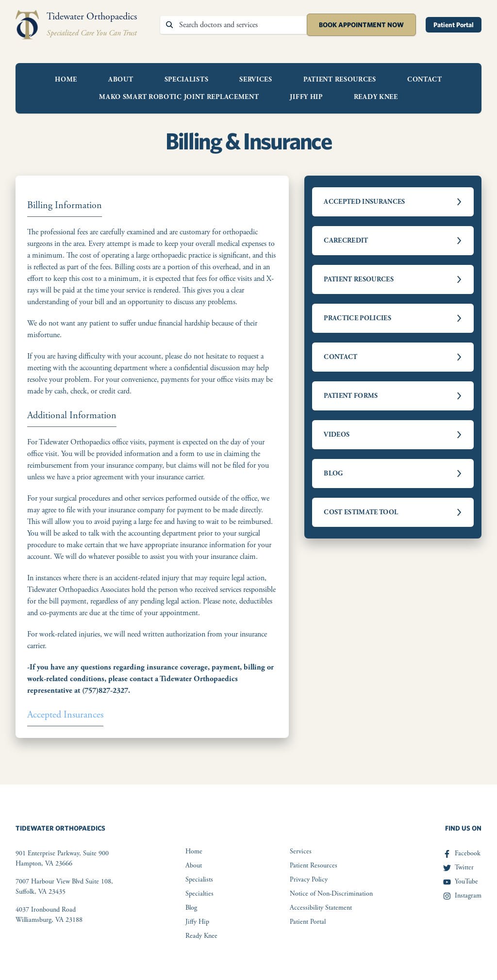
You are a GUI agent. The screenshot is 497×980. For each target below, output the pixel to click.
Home (66, 80)
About (121, 80)
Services (256, 80)
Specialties (199, 894)
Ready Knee (376, 97)
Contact (425, 80)
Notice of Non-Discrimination (331, 894)
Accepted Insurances (65, 715)
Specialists (187, 80)
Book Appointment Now (361, 25)
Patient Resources (340, 80)
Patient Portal (454, 25)
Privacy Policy (309, 880)
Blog (191, 908)
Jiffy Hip (306, 97)
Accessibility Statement (321, 908)
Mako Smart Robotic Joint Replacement (179, 97)
